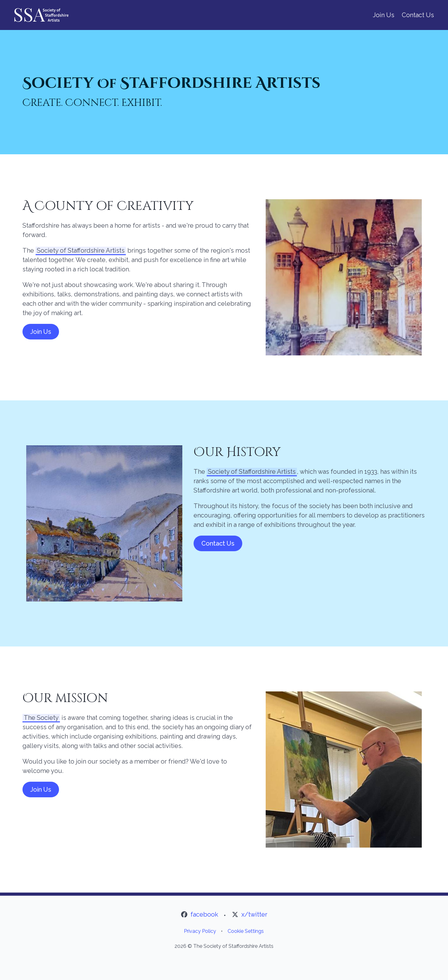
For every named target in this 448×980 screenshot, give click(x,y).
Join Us (384, 15)
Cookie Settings (246, 931)
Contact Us (418, 15)
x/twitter (254, 914)
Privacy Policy (200, 931)
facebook (204, 914)
